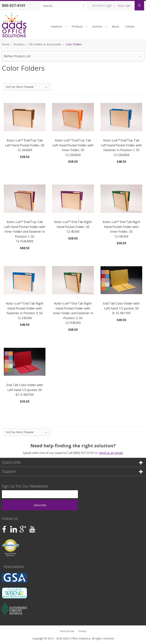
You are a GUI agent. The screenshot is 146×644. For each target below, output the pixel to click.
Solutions (59, 27)
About (115, 26)
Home (6, 44)
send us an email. (111, 453)
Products (80, 27)
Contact (130, 26)
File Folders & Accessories (45, 44)
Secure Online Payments (11, 554)
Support (72, 471)
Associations (14, 567)
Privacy (83, 631)
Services (100, 27)
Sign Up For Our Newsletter (25, 486)
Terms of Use (67, 631)
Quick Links (72, 462)
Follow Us (10, 519)
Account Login (102, 5)
